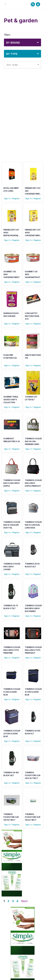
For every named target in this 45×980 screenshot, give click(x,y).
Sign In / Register (12, 198)
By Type (12, 54)
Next (24, 901)
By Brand (13, 43)
